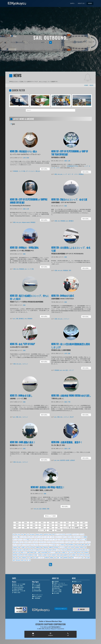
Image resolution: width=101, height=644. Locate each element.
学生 (30, 550)
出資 (26, 547)
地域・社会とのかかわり (60, 585)
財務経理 (47, 558)
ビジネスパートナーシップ (58, 542)
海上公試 (71, 552)
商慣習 (82, 547)
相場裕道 (31, 555)
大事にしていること (59, 583)
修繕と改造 (16, 592)
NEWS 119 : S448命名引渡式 (63, 297)
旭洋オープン (51, 552)
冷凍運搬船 (36, 587)
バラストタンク (43, 542)
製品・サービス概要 (19, 584)
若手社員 (82, 555)
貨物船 (52, 558)
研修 (40, 555)
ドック (30, 542)
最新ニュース (77, 582)
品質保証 (77, 547)
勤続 (42, 547)
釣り (83, 558)
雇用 (14, 560)
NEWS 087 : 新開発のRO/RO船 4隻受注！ (48, 489)
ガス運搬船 (84, 537)
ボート (73, 542)
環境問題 (15, 555)
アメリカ (82, 534)
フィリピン (68, 542)
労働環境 (38, 547)
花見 (78, 555)
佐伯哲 (68, 460)
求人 (67, 552)
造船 (28, 159)
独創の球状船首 (17, 589)
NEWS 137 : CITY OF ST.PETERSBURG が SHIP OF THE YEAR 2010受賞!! (70, 154)
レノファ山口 (52, 545)
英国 (14, 558)
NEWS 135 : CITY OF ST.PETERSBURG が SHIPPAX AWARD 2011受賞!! (29, 203)
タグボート (15, 542)
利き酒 (30, 547)
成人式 (87, 550)
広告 (65, 550)
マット (77, 542)
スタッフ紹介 (77, 540)
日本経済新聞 (44, 552)
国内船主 (71, 221)
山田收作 (72, 460)
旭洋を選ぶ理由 (17, 586)
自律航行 (74, 555)
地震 (24, 550)
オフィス (28, 171)
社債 (48, 555)
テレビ (26, 542)
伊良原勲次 (71, 545)
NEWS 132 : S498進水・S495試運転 (25, 249)
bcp (14, 534)
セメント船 (34, 171)
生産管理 (63, 460)
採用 (14, 552)
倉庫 (86, 545)
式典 (57, 221)
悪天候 (80, 550)
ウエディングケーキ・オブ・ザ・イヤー (45, 537)
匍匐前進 (46, 547)
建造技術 (69, 550)
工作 (59, 550)
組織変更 (66, 555)
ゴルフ (31, 540)
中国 (66, 545)
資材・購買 (60, 558)
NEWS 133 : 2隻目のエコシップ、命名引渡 (69, 201)
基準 (27, 550)
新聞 (28, 552)
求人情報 (55, 593)
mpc (22, 534)
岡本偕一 (55, 550)
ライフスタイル (26, 545)
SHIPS (72, 3)
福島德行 (54, 555)
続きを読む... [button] (43, 169)
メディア (71, 370)
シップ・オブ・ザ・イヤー (71, 174)
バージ (49, 542)
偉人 (89, 545)
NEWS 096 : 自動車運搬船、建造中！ (67, 444)
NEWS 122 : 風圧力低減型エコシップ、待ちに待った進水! (29, 299)
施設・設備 (37, 552)
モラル (20, 545)
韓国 (22, 560)
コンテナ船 (23, 171)
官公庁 (72, 417)
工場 (62, 550)
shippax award (26, 222)
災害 (82, 552)
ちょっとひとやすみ (60, 534)
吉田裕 (72, 547)
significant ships (47, 534)
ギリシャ (15, 540)
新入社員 (18, 552)
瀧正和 (79, 552)
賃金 (55, 558)
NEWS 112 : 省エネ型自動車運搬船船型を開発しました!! (71, 347)
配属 (70, 558)
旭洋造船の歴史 (57, 587)
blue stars (18, 534)
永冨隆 (63, 552)
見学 (70, 270)
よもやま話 (69, 534)
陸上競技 (87, 558)
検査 (57, 552)
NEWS (90, 3)
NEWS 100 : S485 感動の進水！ (23, 444)
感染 (84, 550)
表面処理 (24, 558)
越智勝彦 (66, 558)
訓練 (31, 558)
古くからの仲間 (63, 547)
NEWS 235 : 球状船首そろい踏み (24, 153)
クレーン (20, 540)
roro (60, 174)
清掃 (75, 552)
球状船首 (17, 171)
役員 (77, 550)
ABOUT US (81, 3)
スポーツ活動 (57, 592)
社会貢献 (44, 555)
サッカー (36, 540)
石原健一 (36, 555)
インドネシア (23, 537)
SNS (53, 534)
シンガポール (61, 540)
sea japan (32, 534)
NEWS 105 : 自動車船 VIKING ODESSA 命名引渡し (71, 397)
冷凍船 (23, 547)
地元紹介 (20, 550)
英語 (17, 558)
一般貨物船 (36, 598)
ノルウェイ (67, 318)
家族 (38, 550)
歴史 (60, 552)
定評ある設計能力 (18, 587)
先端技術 (15, 547)
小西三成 (45, 550)
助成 (33, 547)
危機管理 (51, 547)
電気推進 (18, 560)
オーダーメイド (77, 537)
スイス (67, 540)
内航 (19, 547)
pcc (38, 171)
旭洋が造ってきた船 (19, 591)
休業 (76, 545)
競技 (58, 555)
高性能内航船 (37, 591)
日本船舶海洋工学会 (72, 166)
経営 (70, 555)
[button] (50, 42)
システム (41, 540)
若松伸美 (87, 555)
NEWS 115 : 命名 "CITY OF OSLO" (23, 346)
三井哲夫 (62, 545)
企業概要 (55, 582)
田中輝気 (25, 555)
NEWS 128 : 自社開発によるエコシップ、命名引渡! (71, 251)
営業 (48, 508)
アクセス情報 (57, 590)
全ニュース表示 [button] (50, 516)
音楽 (25, 560)
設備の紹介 (56, 588)
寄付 (41, 550)
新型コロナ (24, 552)
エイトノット (58, 537)
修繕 (83, 545)
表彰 (57, 174)
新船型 (45, 508)
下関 (69, 403)
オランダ (70, 537)
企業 (25, 159)
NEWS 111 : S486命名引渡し (22, 397)
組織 (61, 555)
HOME (86, 85)
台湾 (69, 547)
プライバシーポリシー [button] (61, 609)
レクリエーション (43, 545)
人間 (69, 450)
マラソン (82, 542)
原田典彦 (56, 547)
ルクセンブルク (34, 545)
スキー (71, 540)
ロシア (58, 545)
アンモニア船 (16, 537)
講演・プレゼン (40, 558)
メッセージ (88, 542)
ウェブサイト (31, 537)
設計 (67, 370)
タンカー (21, 542)
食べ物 (29, 560)
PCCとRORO (37, 597)
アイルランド (76, 534)
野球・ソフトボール (77, 558)
